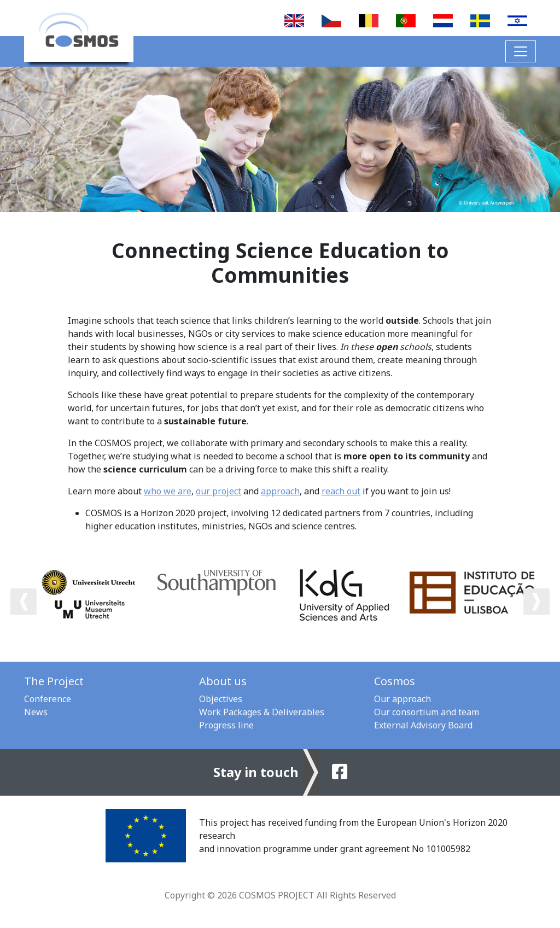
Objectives (221, 699)
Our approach (402, 699)
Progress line (226, 725)
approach (280, 491)
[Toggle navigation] (521, 51)
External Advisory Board (423, 725)
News (36, 712)
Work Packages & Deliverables (262, 712)
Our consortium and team (427, 712)
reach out (341, 491)
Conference (48, 699)
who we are (168, 491)
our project (218, 491)
